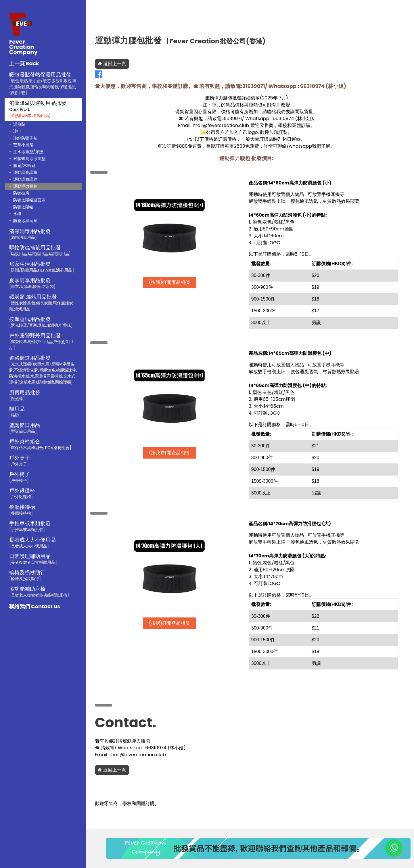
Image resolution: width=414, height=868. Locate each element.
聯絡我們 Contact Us (35, 606)
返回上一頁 (119, 64)
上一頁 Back (24, 63)
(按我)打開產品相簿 (175, 282)
